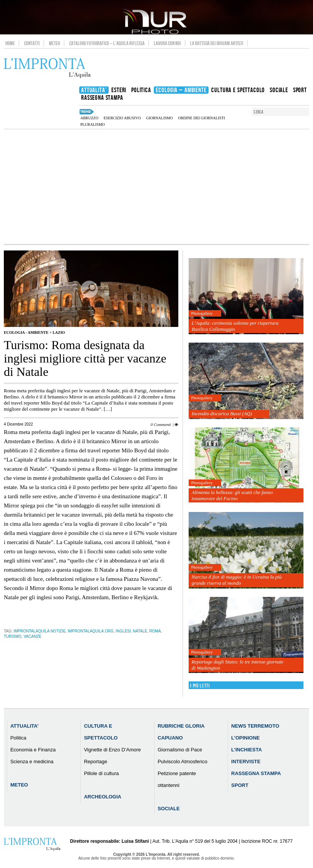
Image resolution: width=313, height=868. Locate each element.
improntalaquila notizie (39, 631)
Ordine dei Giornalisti (201, 118)
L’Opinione (245, 738)
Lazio (59, 332)
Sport (240, 785)
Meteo (55, 43)
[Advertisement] (156, 187)
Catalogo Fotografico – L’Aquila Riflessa (107, 43)
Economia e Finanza (33, 750)
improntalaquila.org (91, 631)
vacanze (33, 636)
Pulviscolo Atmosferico (183, 762)
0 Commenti (161, 424)
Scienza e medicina (32, 762)
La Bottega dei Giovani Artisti (217, 43)
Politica (18, 738)
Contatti (32, 43)
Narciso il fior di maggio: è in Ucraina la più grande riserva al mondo (237, 580)
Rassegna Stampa (256, 773)
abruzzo (89, 118)
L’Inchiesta (246, 750)
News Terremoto (255, 726)
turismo (13, 636)
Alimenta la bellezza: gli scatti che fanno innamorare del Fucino (232, 495)
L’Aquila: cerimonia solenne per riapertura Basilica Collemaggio (235, 326)
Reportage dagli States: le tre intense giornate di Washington (238, 665)
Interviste (246, 762)
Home (10, 43)
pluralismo (93, 124)
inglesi (123, 631)
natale (140, 631)
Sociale (169, 809)
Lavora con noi (167, 43)
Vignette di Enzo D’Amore (112, 750)
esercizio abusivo (122, 118)
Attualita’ (24, 726)
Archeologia (103, 797)
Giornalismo (160, 118)
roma (155, 631)
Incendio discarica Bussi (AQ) (222, 414)
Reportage (95, 762)
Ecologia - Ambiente (26, 332)
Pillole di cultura (101, 773)
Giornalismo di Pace (180, 750)
